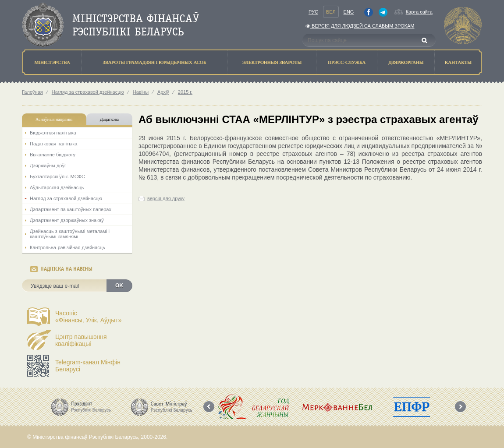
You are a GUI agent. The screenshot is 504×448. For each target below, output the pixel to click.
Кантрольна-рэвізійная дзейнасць (67, 247)
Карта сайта (419, 12)
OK (119, 286)
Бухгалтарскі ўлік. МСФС (57, 176)
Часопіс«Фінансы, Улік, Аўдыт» (89, 317)
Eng (349, 12)
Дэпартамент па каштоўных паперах (71, 209)
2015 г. (185, 92)
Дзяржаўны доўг (48, 166)
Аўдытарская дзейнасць (57, 187)
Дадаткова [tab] (109, 119)
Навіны (141, 92)
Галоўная (32, 92)
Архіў (163, 92)
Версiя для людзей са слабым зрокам (360, 26)
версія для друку (166, 198)
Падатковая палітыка (53, 144)
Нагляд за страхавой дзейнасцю (88, 92)
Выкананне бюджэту (53, 155)
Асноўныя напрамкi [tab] (54, 119)
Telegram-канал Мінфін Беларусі (88, 366)
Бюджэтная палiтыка (53, 133)
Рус (313, 12)
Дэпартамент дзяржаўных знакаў (67, 220)
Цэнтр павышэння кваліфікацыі (81, 340)
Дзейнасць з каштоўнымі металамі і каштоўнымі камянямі (70, 234)
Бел (331, 12)
